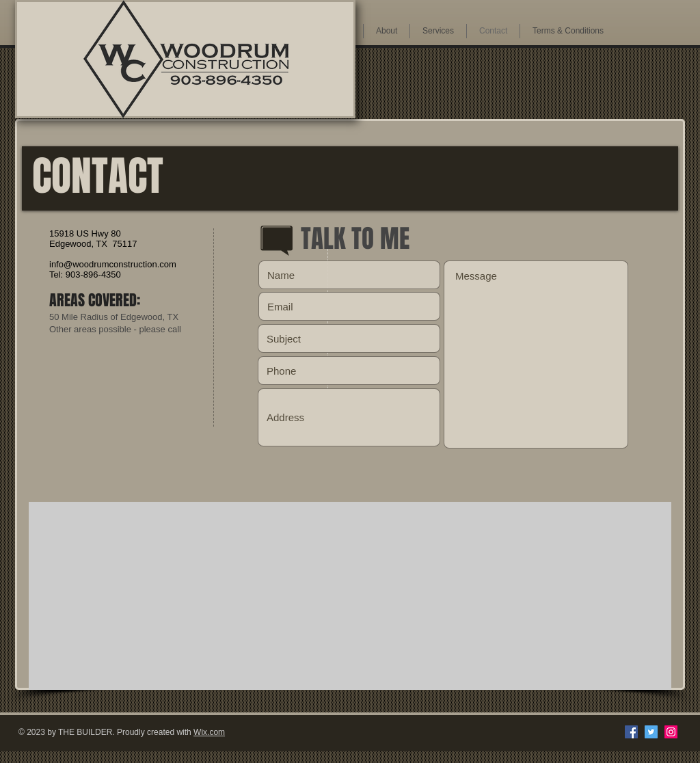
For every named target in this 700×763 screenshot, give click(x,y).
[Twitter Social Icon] (651, 732)
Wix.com (209, 732)
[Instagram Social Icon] (671, 732)
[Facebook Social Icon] (631, 732)
